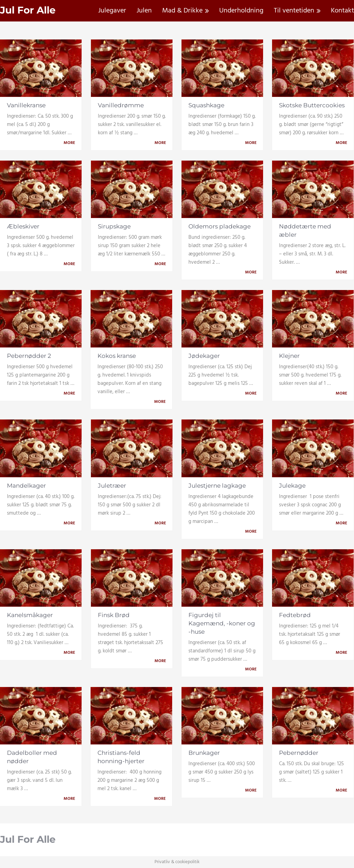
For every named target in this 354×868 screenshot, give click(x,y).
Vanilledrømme (121, 105)
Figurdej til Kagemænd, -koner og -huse (222, 623)
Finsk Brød (114, 615)
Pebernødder (299, 753)
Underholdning (241, 11)
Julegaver (112, 11)
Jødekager (204, 356)
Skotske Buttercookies (312, 105)
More (71, 143)
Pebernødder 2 (29, 356)
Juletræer (112, 486)
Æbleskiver (23, 226)
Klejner (289, 356)
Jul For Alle (28, 10)
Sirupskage (114, 226)
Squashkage (206, 105)
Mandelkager (26, 486)
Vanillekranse (26, 105)
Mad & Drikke (182, 11)
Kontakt (342, 11)
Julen (144, 11)
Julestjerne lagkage (217, 486)
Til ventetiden (294, 11)
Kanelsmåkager (30, 615)
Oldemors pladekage (220, 226)
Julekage (292, 486)
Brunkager (204, 753)
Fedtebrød (295, 615)
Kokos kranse (117, 356)
